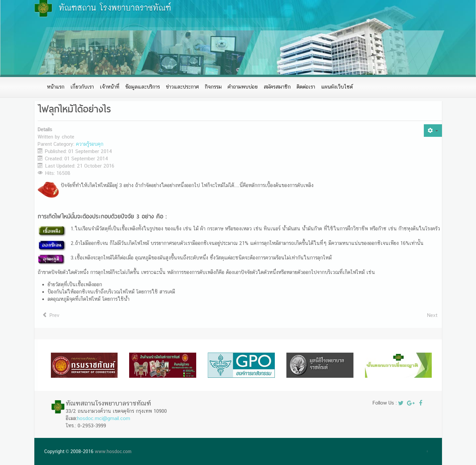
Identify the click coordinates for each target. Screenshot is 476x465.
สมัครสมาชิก (277, 87)
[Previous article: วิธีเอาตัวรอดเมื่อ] (51, 315)
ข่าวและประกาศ (182, 87)
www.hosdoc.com (113, 451)
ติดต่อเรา (306, 87)
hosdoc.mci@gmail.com (104, 418)
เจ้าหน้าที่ (110, 87)
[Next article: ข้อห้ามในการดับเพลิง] (432, 315)
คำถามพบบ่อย (243, 87)
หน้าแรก (56, 87)
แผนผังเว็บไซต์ (337, 87)
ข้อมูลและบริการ (143, 87)
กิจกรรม (213, 87)
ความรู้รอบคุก (90, 144)
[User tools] (433, 131)
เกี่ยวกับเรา (82, 87)
